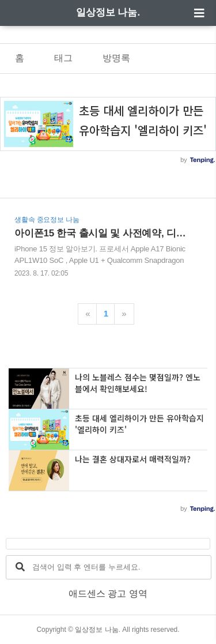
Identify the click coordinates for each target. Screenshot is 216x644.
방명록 (116, 58)
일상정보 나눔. (108, 12)
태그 (63, 58)
